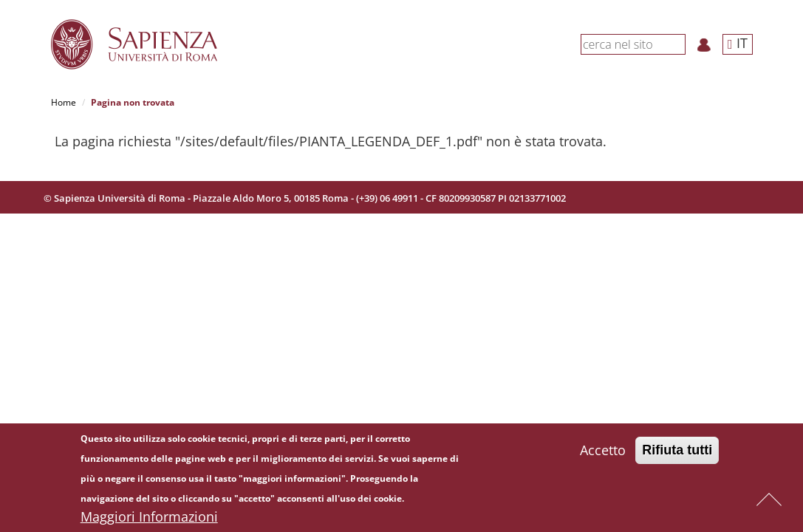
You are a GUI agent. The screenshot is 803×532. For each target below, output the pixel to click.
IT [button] (738, 43)
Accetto (603, 451)
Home (64, 102)
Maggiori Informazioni (149, 518)
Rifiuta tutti (677, 451)
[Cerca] (677, 44)
